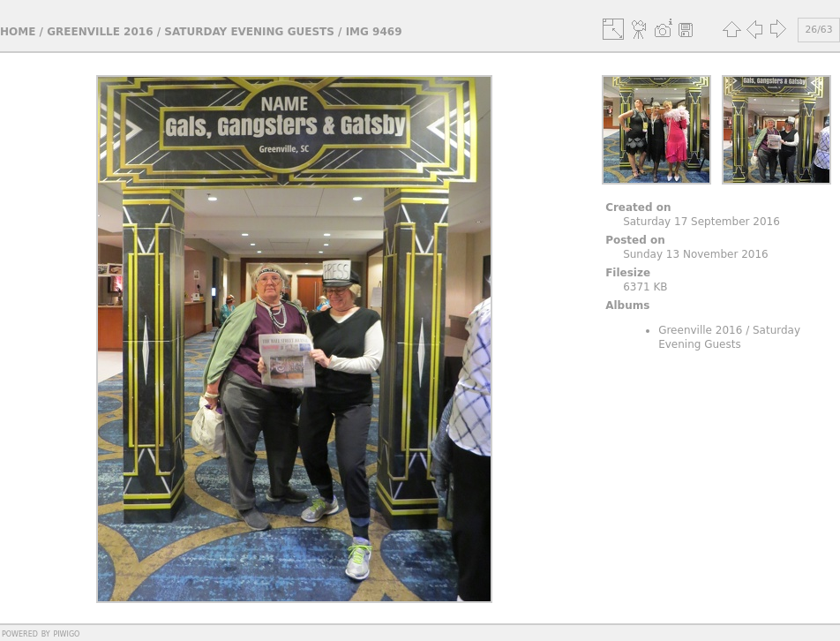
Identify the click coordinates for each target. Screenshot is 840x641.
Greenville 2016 (100, 32)
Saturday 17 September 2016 (701, 222)
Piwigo (66, 633)
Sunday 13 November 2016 (696, 254)
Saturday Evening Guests (249, 32)
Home (18, 32)
